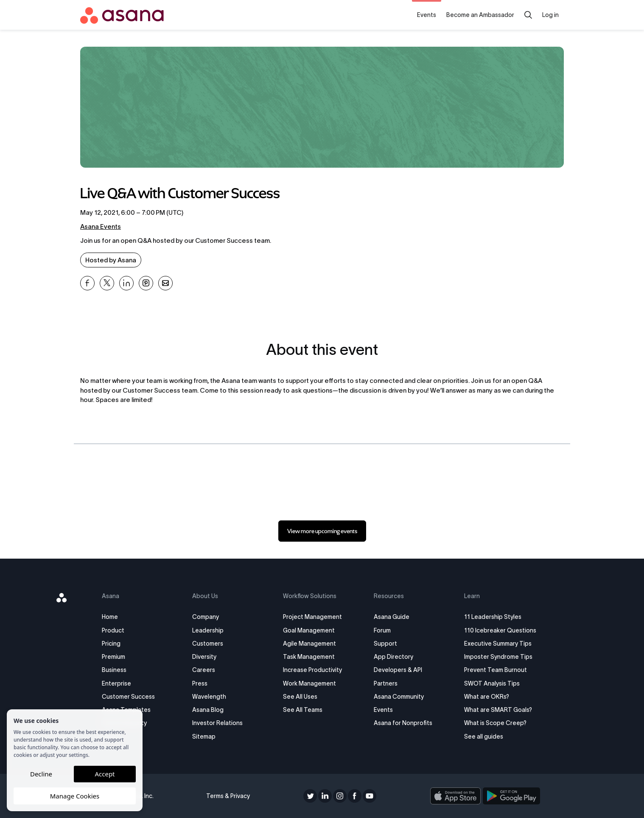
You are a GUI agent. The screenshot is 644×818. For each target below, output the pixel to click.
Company (206, 617)
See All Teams (303, 710)
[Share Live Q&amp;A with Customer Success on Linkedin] (126, 283)
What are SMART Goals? (498, 710)
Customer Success (128, 697)
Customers (208, 644)
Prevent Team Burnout (496, 670)
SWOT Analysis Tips (492, 683)
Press (200, 683)
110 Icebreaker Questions (500, 630)
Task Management (309, 657)
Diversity (204, 657)
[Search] (528, 15)
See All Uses (300, 697)
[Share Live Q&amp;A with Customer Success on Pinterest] (146, 283)
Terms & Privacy (228, 796)
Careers (204, 670)
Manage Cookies (75, 796)
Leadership (208, 630)
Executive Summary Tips (498, 644)
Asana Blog (208, 710)
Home (110, 617)
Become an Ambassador (480, 15)
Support (385, 644)
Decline (41, 774)
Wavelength (209, 697)
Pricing (111, 644)
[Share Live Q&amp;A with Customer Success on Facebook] (87, 283)
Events (427, 15)
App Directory (393, 657)
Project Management (312, 617)
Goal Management (309, 630)
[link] (322, 531)
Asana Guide (392, 617)
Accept (105, 774)
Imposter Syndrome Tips (498, 657)
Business (114, 670)
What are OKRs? (487, 697)
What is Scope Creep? (495, 723)
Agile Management (309, 644)
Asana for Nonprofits (403, 723)
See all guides (484, 736)
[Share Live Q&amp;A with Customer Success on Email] (165, 283)
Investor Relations (217, 723)
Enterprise (116, 683)
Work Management (309, 683)
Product (113, 630)
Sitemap (204, 736)
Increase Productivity (312, 670)
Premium (113, 657)
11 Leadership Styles (493, 617)
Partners (386, 683)
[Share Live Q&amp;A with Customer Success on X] (107, 283)
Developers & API (398, 670)
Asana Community (399, 697)
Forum (382, 630)
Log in (550, 15)
